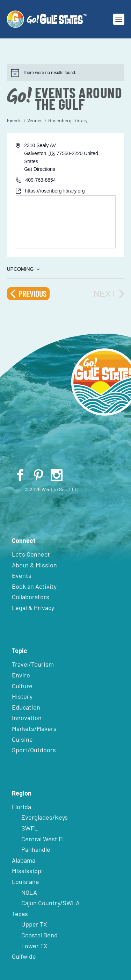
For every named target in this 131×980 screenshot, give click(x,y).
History (22, 696)
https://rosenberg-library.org (55, 191)
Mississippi (27, 871)
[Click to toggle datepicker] (23, 269)
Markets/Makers (34, 728)
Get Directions (40, 169)
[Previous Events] (28, 294)
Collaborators (31, 597)
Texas (20, 914)
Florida (21, 807)
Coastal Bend (39, 935)
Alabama (24, 860)
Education (26, 707)
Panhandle (36, 849)
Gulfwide (24, 956)
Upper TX (34, 924)
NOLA (29, 892)
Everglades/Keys (45, 817)
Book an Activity (34, 586)
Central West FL (43, 839)
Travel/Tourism (33, 664)
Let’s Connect (31, 554)
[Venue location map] (66, 222)
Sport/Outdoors (34, 750)
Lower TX (34, 946)
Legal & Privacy (33, 608)
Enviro (21, 675)
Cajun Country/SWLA (50, 903)
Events (14, 120)
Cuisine (22, 739)
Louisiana (25, 881)
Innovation (27, 718)
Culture (22, 686)
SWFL (30, 828)
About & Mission (34, 565)
